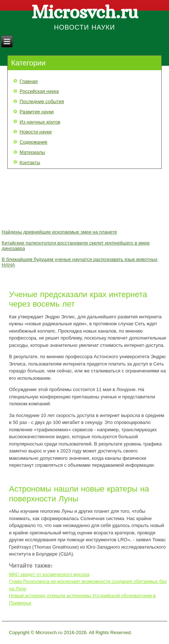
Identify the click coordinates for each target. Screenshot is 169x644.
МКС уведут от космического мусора (49, 574)
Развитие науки (37, 112)
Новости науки (36, 132)
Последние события (42, 101)
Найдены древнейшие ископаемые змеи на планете (59, 232)
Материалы (33, 152)
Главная (29, 81)
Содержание (34, 142)
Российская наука (39, 91)
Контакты (30, 162)
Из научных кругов (40, 122)
